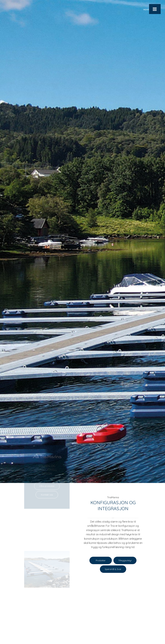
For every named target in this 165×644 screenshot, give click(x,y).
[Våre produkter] (47, 462)
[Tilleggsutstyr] (125, 561)
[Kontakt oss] (47, 471)
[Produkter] (101, 561)
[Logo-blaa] (16, 10)
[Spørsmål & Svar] (113, 569)
